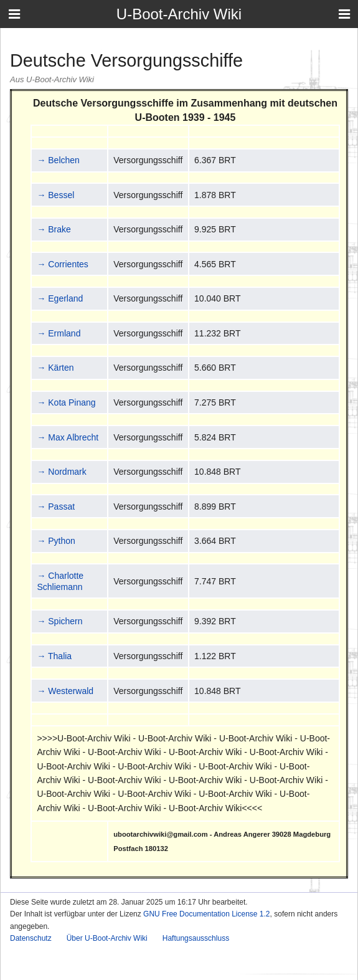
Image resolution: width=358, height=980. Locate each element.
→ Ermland (59, 333)
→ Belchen (58, 160)
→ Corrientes (62, 264)
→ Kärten (55, 368)
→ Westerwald (65, 691)
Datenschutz (31, 938)
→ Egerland (60, 298)
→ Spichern (59, 621)
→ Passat (56, 507)
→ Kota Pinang (66, 402)
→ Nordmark (61, 472)
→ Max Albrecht (68, 437)
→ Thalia (54, 656)
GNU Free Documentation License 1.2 (206, 914)
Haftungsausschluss (196, 938)
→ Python (56, 541)
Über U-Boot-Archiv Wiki (107, 938)
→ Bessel (55, 195)
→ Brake (54, 229)
